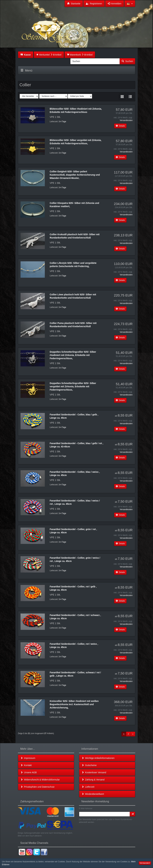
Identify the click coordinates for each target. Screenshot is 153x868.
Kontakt (26, 765)
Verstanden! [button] (145, 863)
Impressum (28, 758)
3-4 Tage (62, 122)
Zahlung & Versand (93, 780)
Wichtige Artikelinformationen (98, 758)
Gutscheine (89, 765)
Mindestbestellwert (93, 794)
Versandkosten (126, 120)
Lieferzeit (88, 787)
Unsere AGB (29, 772)
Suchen (127, 61)
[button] (130, 4)
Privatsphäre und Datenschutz (38, 787)
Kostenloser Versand (94, 772)
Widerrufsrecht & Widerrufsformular (40, 780)
